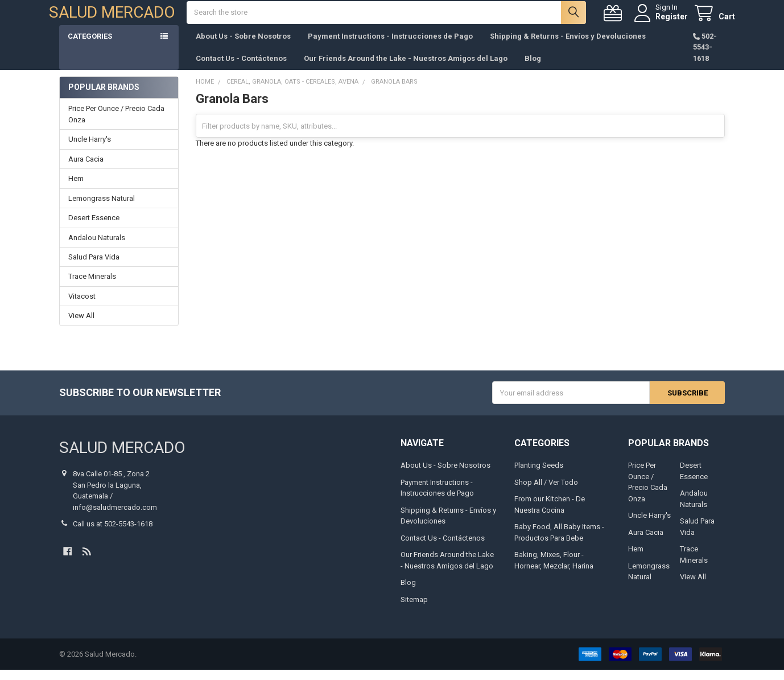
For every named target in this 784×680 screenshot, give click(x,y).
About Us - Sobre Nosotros (243, 46)
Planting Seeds (539, 476)
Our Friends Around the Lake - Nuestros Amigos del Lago (406, 69)
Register (661, 22)
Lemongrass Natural (102, 209)
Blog (533, 69)
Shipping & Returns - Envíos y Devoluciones (568, 46)
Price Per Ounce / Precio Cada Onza (116, 124)
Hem (76, 189)
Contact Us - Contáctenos (241, 69)
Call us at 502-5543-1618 (113, 534)
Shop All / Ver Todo (546, 493)
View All (81, 326)
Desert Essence (94, 228)
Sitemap (414, 610)
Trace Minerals (92, 287)
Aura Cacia (86, 169)
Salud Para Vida (94, 267)
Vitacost (82, 306)
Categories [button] (90, 46)
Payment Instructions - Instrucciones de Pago (390, 46)
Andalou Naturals (97, 248)
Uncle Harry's (90, 149)
